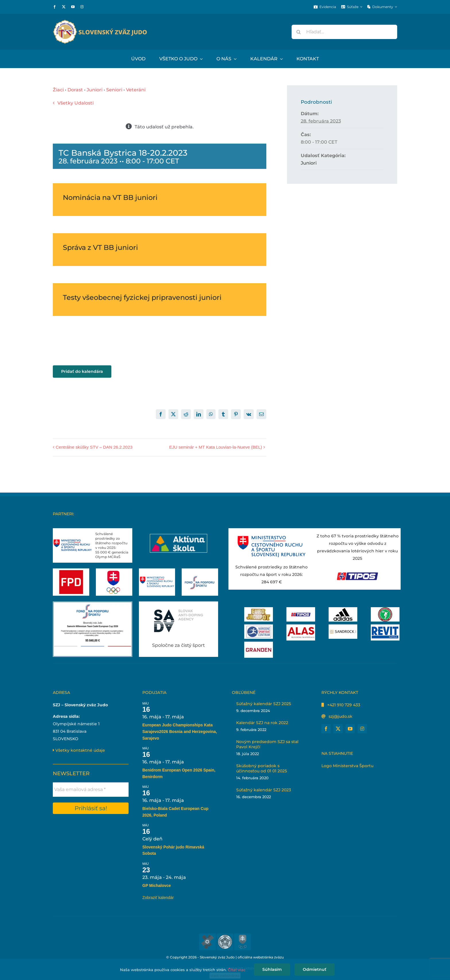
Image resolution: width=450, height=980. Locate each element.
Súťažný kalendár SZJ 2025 (264, 704)
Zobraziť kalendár (158, 898)
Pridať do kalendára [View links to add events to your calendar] (82, 372)
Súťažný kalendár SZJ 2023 (264, 790)
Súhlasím (272, 969)
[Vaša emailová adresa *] (91, 790)
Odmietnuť (315, 969)
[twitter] (64, 7)
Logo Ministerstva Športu (347, 766)
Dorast (75, 90)
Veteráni (136, 90)
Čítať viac (237, 970)
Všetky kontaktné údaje (79, 750)
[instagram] (82, 7)
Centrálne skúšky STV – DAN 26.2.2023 (94, 447)
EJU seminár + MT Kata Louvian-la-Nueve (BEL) (216, 447)
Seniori (114, 90)
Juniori (95, 90)
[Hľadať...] (344, 32)
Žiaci (58, 90)
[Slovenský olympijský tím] (114, 571)
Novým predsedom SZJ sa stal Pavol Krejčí (267, 744)
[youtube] (73, 7)
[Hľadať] (299, 32)
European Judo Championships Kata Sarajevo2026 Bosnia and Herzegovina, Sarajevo (180, 731)
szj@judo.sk (341, 716)
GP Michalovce (157, 886)
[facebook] (55, 7)
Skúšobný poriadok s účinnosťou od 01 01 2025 (262, 768)
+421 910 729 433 (344, 705)
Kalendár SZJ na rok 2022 (262, 723)
